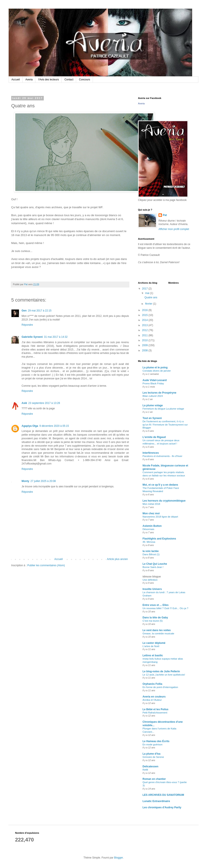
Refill (145, 770)
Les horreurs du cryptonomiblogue (164, 501)
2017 (145, 289)
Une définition (150, 580)
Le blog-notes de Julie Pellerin (161, 671)
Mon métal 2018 (151, 504)
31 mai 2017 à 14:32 (56, 337)
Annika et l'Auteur (152, 700)
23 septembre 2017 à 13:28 (44, 403)
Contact (69, 80)
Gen (24, 311)
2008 (145, 350)
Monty (25, 481)
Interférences (151, 453)
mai (148, 293)
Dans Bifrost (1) (151, 554)
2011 (145, 335)
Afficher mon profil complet (174, 229)
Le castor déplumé (154, 643)
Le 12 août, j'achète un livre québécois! (164, 675)
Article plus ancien (117, 559)
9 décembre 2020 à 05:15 (54, 426)
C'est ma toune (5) (153, 621)
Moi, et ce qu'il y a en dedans (160, 485)
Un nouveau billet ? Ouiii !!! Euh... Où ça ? (165, 608)
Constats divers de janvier (157, 371)
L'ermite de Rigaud (154, 437)
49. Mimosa (149, 542)
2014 (145, 320)
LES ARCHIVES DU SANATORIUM (163, 795)
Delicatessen (150, 766)
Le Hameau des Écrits (156, 741)
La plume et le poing (155, 368)
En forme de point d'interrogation (160, 687)
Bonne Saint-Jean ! (153, 567)
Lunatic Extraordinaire (156, 801)
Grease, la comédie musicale (158, 633)
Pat (165, 215)
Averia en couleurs (154, 697)
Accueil (16, 80)
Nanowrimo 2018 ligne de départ (160, 517)
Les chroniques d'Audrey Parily (162, 807)
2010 (145, 340)
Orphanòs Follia (152, 684)
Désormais (148, 529)
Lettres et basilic (153, 655)
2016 (145, 310)
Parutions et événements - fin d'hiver (162, 456)
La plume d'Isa (151, 754)
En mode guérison (152, 744)
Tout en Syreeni (152, 418)
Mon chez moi (151, 513)
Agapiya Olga (30, 426)
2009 (145, 345)
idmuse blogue (152, 577)
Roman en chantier (154, 779)
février (149, 304)
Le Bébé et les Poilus (155, 709)
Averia (29, 80)
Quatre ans (151, 297)
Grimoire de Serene (153, 757)
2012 (145, 330)
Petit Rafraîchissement (155, 713)
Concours (84, 80)
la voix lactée (151, 551)
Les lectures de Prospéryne (159, 393)
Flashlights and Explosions (159, 539)
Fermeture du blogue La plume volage (163, 409)
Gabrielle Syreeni (32, 337)
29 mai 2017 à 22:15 (40, 311)
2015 (145, 315)
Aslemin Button (152, 526)
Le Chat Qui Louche (155, 564)
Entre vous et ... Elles (156, 605)
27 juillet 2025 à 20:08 (43, 481)
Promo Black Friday (153, 383)
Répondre (27, 325)
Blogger (118, 858)
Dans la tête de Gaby (155, 618)
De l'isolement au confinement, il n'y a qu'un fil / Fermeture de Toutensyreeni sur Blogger (165, 425)
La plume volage (153, 405)
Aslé (24, 403)
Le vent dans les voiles (157, 630)
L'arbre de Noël (151, 646)
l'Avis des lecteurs (48, 80)
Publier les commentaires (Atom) (46, 565)
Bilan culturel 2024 (153, 396)
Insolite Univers (152, 589)
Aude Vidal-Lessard (155, 380)
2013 (145, 325)
